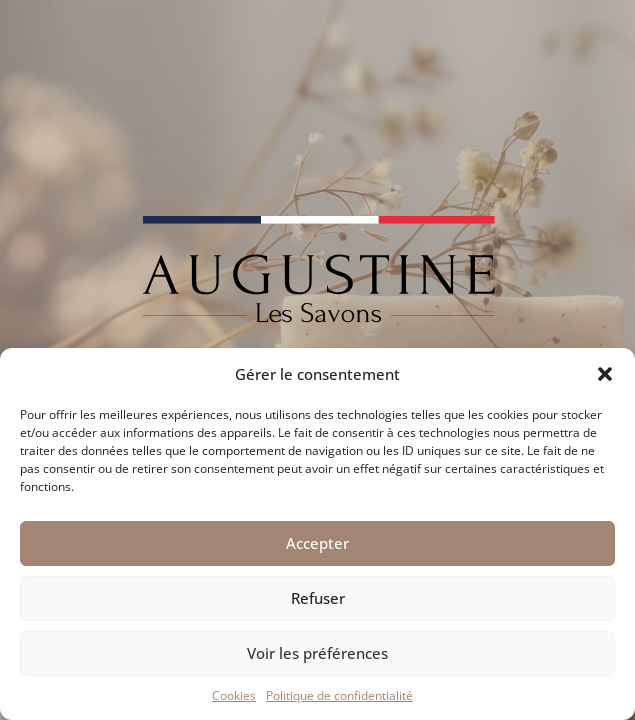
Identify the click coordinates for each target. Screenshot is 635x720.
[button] (605, 374)
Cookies (234, 695)
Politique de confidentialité (339, 695)
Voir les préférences (317, 653)
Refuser (318, 598)
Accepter (317, 543)
